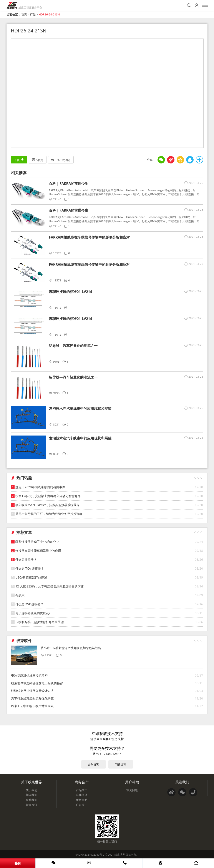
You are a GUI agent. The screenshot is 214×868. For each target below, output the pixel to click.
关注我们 (182, 782)
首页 (24, 14)
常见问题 (132, 790)
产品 (33, 14)
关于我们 (32, 790)
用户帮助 (132, 782)
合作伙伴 (82, 795)
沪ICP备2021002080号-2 (90, 855)
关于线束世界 (32, 782)
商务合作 (82, 782)
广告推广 (82, 805)
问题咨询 (121, 764)
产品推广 (82, 790)
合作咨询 (93, 764)
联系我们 (32, 800)
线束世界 (120, 855)
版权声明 (82, 800)
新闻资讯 (32, 805)
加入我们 (32, 795)
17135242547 (111, 754)
